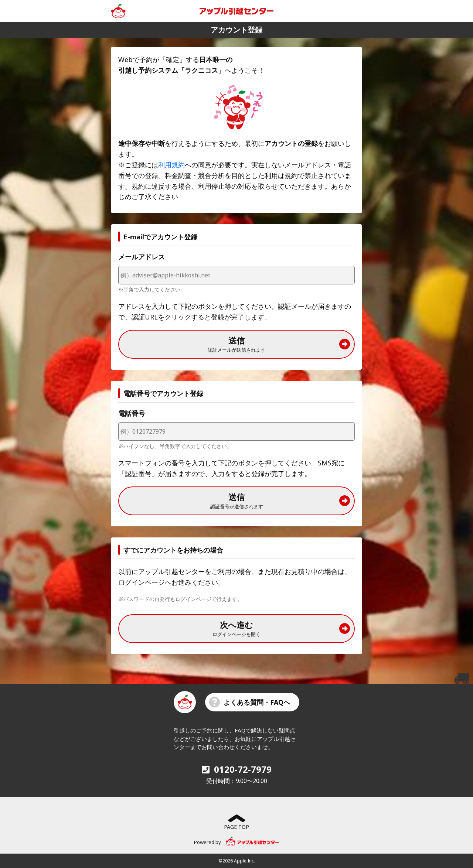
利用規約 (171, 165)
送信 (279, 344)
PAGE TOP (236, 822)
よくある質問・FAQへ (249, 702)
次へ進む (281, 628)
